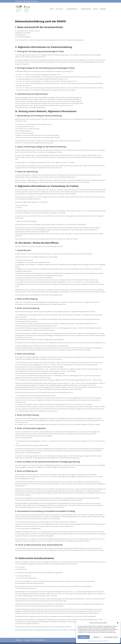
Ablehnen (97, 637)
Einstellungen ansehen (111, 637)
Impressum (106, 641)
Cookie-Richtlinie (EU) (39, 640)
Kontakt (95, 9)
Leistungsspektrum (72, 9)
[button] (118, 623)
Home (52, 9)
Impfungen (103, 9)
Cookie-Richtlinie (92, 641)
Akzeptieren (84, 637)
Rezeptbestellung (86, 9)
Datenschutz (99, 641)
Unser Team (59, 9)
